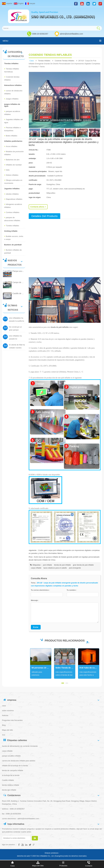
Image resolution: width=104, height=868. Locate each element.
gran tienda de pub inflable (83, 565)
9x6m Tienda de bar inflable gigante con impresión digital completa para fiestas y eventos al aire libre (65, 668)
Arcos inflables (11, 146)
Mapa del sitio (7, 730)
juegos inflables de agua (12, 105)
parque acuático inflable (11, 756)
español (7, 4)
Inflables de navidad (13, 165)
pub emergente (75, 568)
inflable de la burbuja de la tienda (15, 766)
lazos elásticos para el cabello (55, 568)
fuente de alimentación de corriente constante (20, 746)
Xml (4, 735)
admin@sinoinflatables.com (71, 34)
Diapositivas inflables (13, 199)
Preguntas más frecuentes (12, 720)
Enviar (36, 627)
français (30, 4)
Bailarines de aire (12, 160)
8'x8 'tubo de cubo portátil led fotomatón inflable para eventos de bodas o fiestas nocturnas (89, 668)
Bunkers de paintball (13, 245)
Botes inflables (11, 136)
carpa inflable (36, 568)
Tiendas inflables (11, 63)
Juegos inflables (11, 99)
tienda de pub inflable (62, 565)
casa (32, 61)
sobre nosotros (8, 711)
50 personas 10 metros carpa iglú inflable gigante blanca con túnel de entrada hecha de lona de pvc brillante (41, 668)
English (19, 4)
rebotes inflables (11, 194)
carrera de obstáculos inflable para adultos (19, 761)
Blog (4, 725)
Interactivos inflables (13, 85)
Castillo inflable (8, 780)
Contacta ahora (38, 207)
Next (30, 663)
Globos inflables (11, 175)
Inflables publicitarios (13, 141)
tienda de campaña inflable (13, 770)
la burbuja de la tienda (11, 775)
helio (7, 170)
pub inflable (47, 565)
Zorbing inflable (11, 231)
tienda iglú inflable (9, 790)
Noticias (5, 715)
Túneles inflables (12, 226)
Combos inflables (12, 212)
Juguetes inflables (12, 189)
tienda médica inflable (11, 785)
